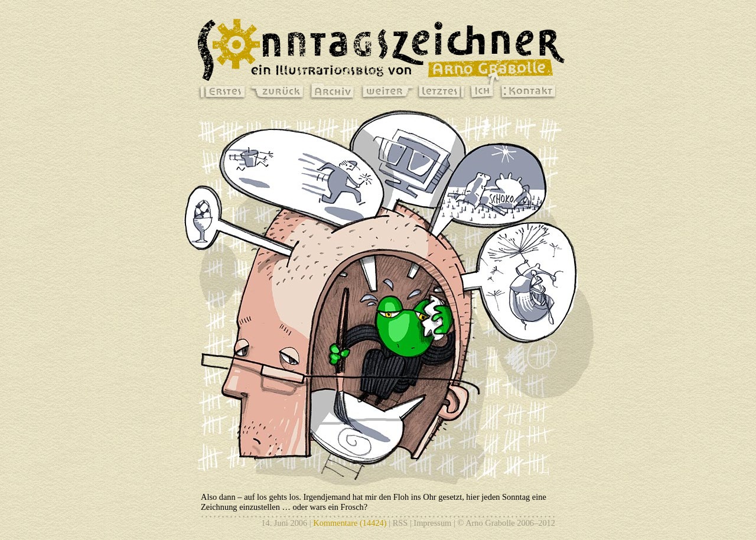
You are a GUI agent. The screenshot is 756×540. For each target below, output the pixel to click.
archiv (332, 92)
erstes (219, 92)
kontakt (532, 92)
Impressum (432, 523)
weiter (387, 92)
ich (481, 92)
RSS (400, 523)
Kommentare (335, 523)
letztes (441, 92)
